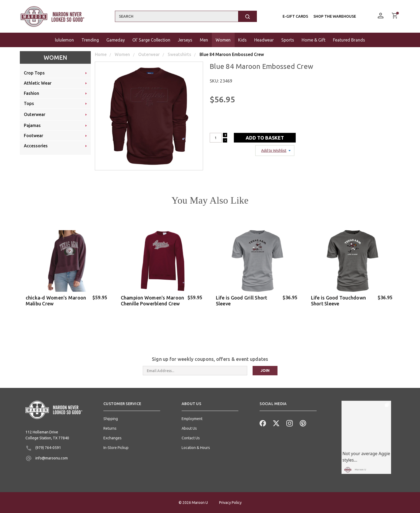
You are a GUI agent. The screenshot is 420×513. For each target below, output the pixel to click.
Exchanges (112, 438)
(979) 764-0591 (43, 448)
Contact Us (191, 438)
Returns (110, 428)
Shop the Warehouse (335, 16)
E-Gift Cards (295, 16)
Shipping (111, 419)
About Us (189, 428)
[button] (132, 406)
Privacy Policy (230, 503)
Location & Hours (196, 448)
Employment (192, 419)
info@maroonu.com (47, 458)
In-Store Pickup (116, 448)
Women (55, 57)
